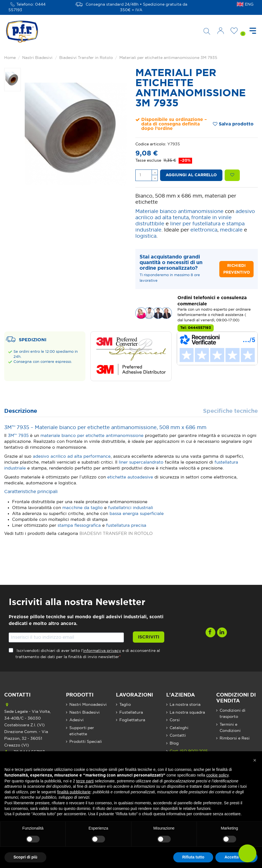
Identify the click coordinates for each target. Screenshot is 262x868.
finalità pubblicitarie (74, 792)
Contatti (178, 736)
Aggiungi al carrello (191, 175)
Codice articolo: (151, 144)
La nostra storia (185, 705)
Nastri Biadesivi (85, 713)
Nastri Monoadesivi (88, 705)
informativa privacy (102, 651)
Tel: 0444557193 (196, 328)
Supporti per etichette (82, 731)
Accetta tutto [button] (236, 857)
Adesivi (77, 720)
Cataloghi (179, 728)
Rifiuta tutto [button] (193, 857)
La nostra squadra (187, 713)
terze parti (85, 781)
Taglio (125, 705)
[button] (255, 760)
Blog (174, 743)
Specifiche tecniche (230, 411)
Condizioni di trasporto (233, 714)
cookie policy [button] (217, 775)
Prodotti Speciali (86, 742)
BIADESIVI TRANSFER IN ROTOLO (116, 534)
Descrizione (21, 411)
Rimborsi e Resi (235, 738)
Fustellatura (131, 713)
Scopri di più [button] (25, 857)
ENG (249, 4)
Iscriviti (149, 637)
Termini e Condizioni (230, 728)
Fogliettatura (132, 720)
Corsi (175, 720)
